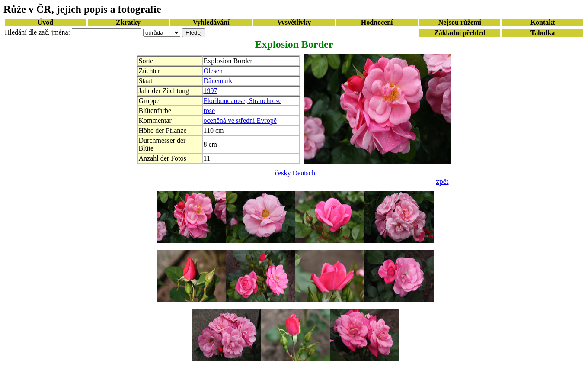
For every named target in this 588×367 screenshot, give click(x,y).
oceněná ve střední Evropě (240, 121)
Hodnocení (377, 22)
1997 (211, 91)
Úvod (45, 22)
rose (209, 111)
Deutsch (304, 173)
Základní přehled (460, 33)
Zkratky (128, 22)
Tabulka (543, 33)
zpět (442, 181)
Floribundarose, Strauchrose (243, 101)
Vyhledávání (211, 22)
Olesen (213, 71)
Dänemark (218, 81)
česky (283, 173)
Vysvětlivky (294, 22)
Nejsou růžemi (460, 22)
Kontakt (543, 22)
